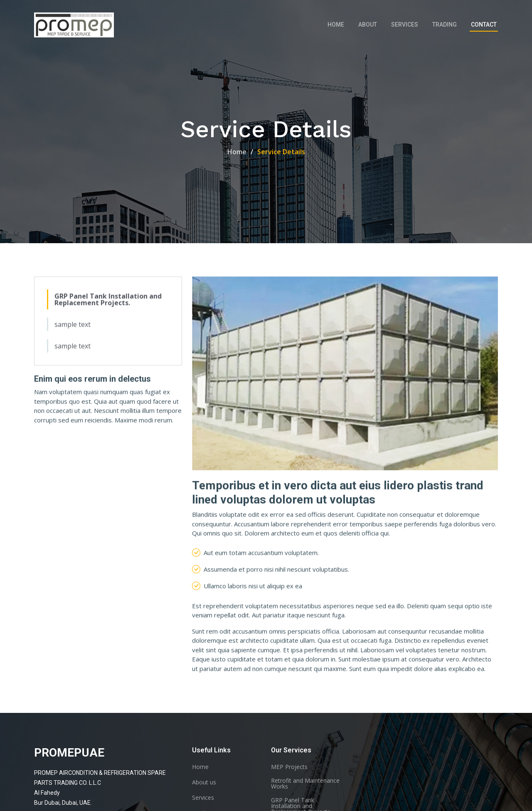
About (368, 25)
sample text (73, 326)
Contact (484, 25)
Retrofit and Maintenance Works (305, 784)
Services (405, 25)
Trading (445, 25)
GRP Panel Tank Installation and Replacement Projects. (108, 301)
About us (204, 782)
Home (336, 25)
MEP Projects (289, 767)
